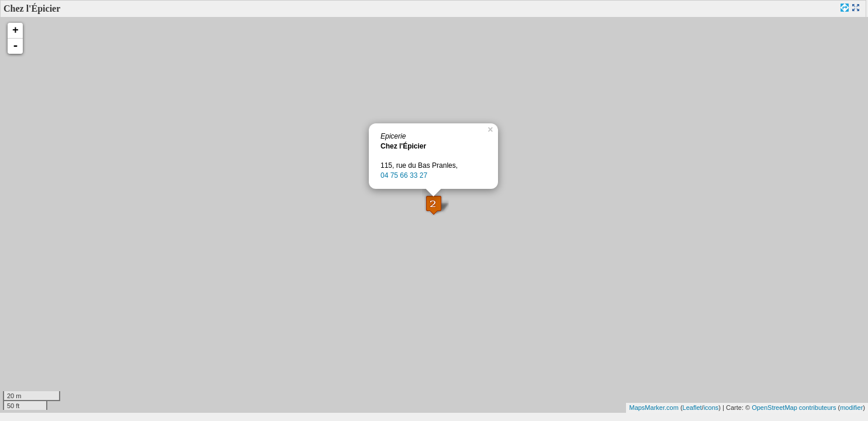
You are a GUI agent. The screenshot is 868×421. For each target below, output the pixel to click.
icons (711, 408)
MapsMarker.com (653, 408)
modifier (851, 408)
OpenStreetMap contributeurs (794, 408)
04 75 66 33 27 (404, 175)
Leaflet (692, 408)
